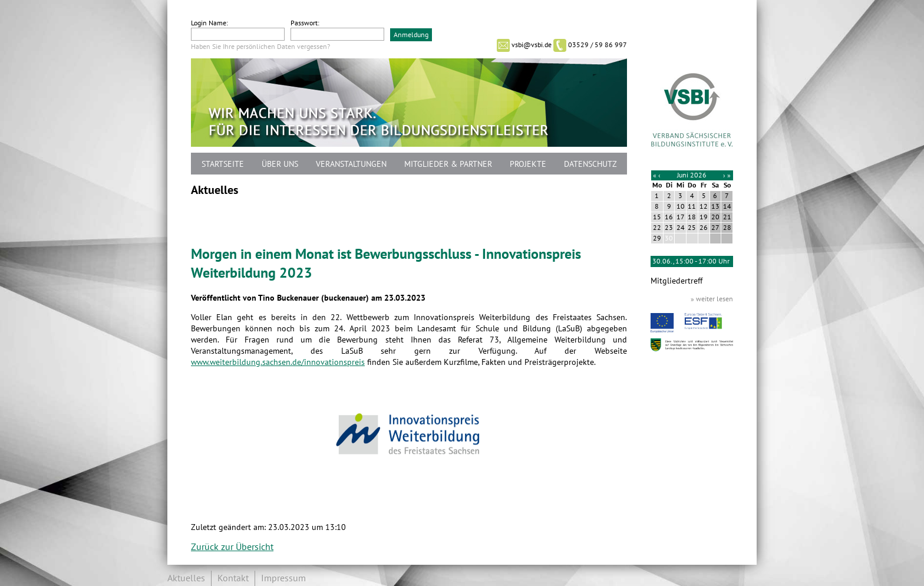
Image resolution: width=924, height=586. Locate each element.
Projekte (528, 164)
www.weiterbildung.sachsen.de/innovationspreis (278, 362)
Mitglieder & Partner (448, 164)
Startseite (223, 164)
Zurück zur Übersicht (232, 547)
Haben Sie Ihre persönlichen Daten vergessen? (260, 47)
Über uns (280, 164)
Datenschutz (590, 164)
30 (669, 238)
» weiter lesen (712, 299)
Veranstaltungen (351, 164)
